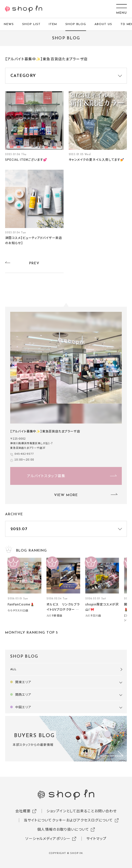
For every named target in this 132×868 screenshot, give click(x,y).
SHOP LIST (31, 24)
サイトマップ (97, 838)
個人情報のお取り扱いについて (63, 829)
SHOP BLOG (76, 24)
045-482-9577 (24, 454)
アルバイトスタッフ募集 (46, 476)
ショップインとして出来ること (70, 811)
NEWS (9, 24)
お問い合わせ (106, 811)
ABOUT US (103, 24)
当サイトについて (38, 820)
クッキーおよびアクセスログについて (83, 820)
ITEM (53, 24)
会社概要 (23, 811)
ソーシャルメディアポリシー (48, 838)
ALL (13, 669)
